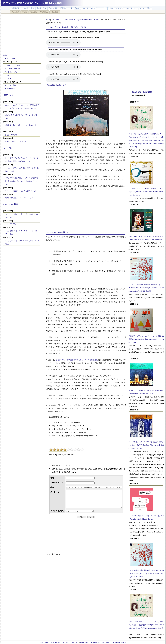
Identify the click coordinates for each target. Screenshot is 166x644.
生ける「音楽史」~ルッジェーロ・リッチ (20, 198)
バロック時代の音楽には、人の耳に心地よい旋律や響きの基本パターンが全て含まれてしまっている (22, 181)
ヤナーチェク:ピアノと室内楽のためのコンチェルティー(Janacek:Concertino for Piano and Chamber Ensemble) (146, 192)
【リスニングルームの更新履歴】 (142, 92)
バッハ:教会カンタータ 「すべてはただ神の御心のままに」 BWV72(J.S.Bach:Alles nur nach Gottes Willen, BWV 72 (146, 445)
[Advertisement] (22, 33)
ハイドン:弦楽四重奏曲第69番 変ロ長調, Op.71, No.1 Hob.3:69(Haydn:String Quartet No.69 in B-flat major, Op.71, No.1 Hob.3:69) (146, 288)
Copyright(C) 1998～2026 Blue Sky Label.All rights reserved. (103, 642)
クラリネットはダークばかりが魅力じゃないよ (22, 191)
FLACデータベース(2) (13, 69)
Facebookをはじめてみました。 (16, 142)
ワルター (8, 79)
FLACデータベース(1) (13, 65)
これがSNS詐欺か (11, 135)
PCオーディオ (10, 89)
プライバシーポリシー (71, 642)
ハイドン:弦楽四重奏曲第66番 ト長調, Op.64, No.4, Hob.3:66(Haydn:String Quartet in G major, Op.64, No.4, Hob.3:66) (146, 574)
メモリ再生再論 (10, 224)
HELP (6, 55)
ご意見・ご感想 (9, 58)
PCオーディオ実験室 (11, 204)
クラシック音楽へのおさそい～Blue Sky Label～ (34, 3)
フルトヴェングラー (12, 72)
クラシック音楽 (10, 85)
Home (48, 20)
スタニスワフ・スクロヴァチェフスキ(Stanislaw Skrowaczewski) (74, 20)
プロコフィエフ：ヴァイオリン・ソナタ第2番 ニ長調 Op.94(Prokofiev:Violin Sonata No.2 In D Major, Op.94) (146, 339)
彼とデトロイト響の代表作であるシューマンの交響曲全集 (77, 360)
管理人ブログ (8, 95)
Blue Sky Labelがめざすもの (51, 642)
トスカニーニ (9, 75)
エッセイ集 (7, 148)
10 (82, 450)
